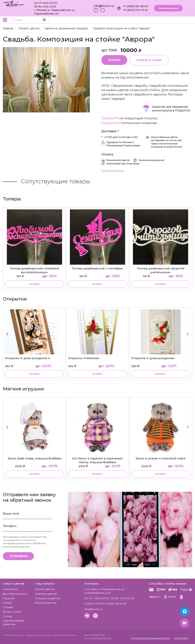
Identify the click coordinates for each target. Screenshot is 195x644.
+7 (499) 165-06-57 (135, 6)
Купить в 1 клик (149, 60)
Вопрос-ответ (12, 612)
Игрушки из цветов (48, 598)
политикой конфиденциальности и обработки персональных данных (24, 543)
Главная (8, 28)
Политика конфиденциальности (151, 638)
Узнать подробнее (113, 171)
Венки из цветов (46, 603)
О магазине (10, 589)
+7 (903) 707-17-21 (135, 10)
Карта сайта (181, 638)
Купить (114, 60)
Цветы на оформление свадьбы (66, 28)
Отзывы (8, 607)
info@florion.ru (104, 6)
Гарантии (9, 598)
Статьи (7, 616)
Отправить (18, 556)
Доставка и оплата (15, 594)
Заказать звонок (168, 8)
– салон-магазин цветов (38, 635)
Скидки (7, 603)
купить (34, 284)
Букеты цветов (45, 589)
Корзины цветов (46, 594)
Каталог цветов (29, 28)
